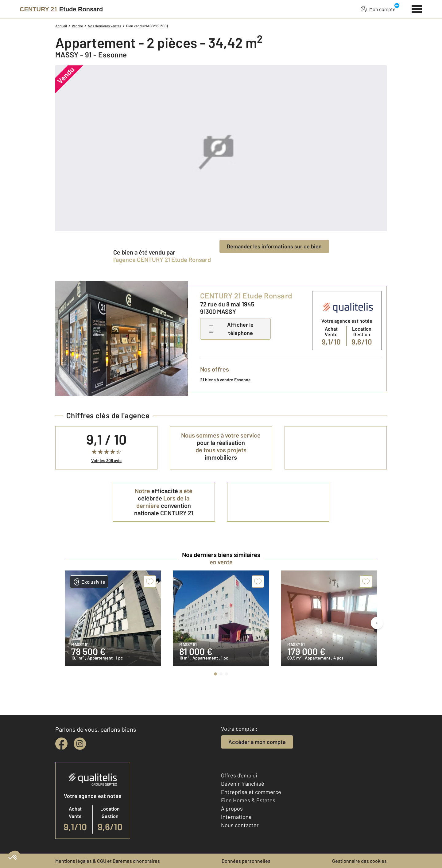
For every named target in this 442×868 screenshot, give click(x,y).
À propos (232, 808)
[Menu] (417, 8)
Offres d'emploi (239, 775)
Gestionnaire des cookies (359, 861)
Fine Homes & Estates (248, 800)
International (237, 817)
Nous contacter (240, 825)
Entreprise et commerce (251, 792)
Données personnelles (246, 861)
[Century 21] (61, 9)
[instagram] (80, 744)
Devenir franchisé (243, 784)
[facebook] (61, 744)
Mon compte (378, 9)
